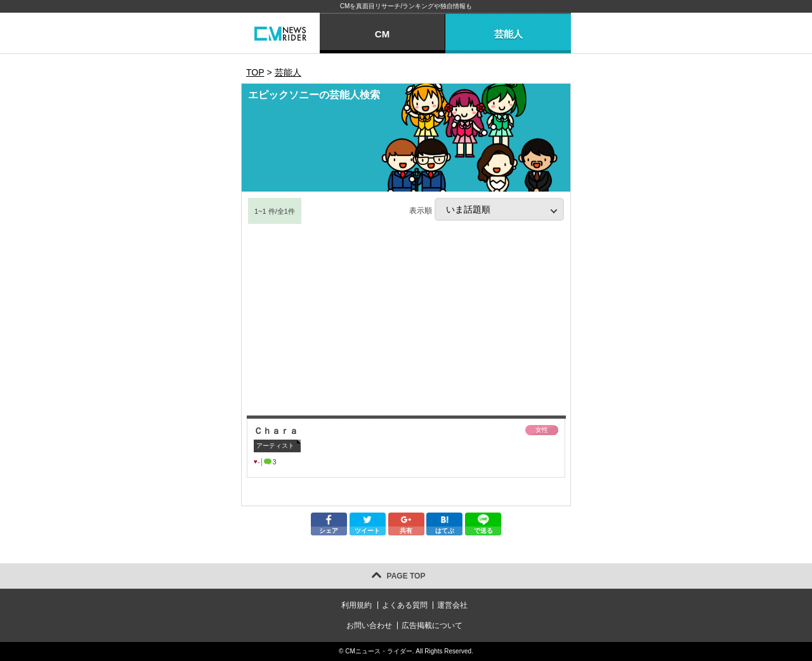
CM (382, 34)
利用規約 (357, 605)
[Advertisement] (406, 320)
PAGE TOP (406, 576)
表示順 (487, 209)
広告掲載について (432, 625)
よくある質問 (405, 605)
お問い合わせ (369, 625)
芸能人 (508, 34)
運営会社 (452, 605)
